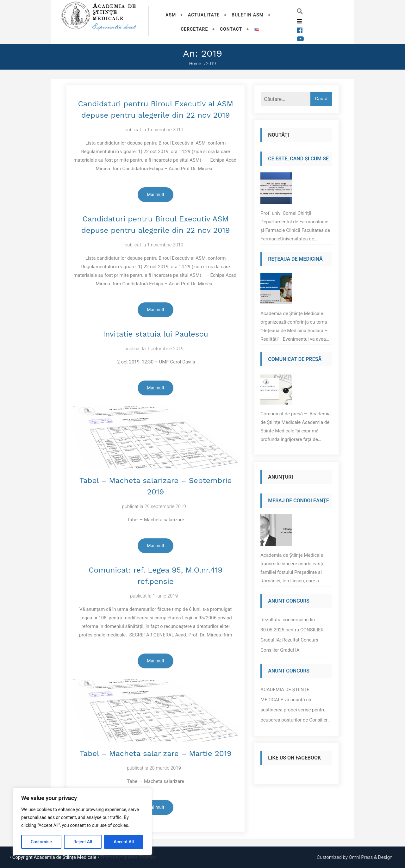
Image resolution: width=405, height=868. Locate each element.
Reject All (83, 842)
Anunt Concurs (289, 601)
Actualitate (204, 15)
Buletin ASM (248, 15)
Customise (41, 842)
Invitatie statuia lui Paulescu (156, 334)
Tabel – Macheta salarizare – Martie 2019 (156, 753)
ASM (171, 15)
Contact (231, 29)
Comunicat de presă (295, 359)
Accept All (124, 842)
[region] (82, 821)
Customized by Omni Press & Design (355, 857)
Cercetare (194, 29)
